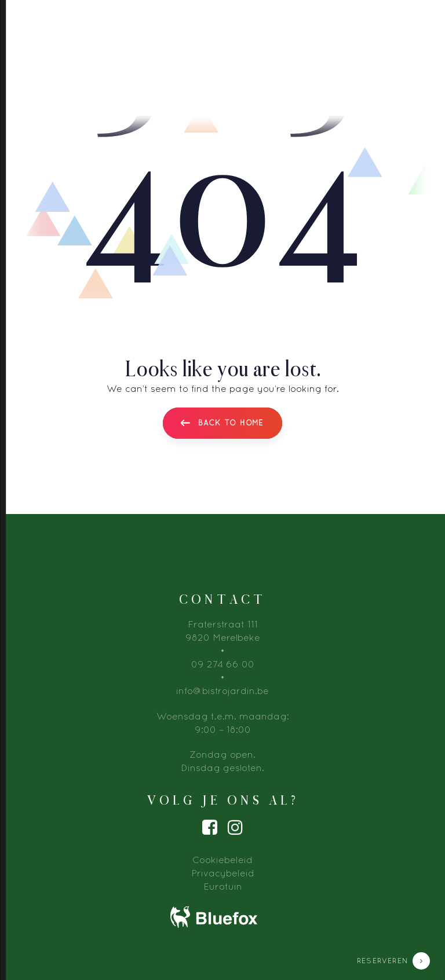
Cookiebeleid (222, 860)
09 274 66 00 (223, 664)
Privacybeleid (223, 873)
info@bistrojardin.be (222, 691)
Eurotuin (223, 886)
